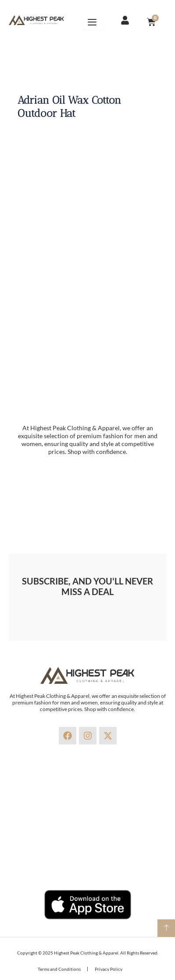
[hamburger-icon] (92, 22)
